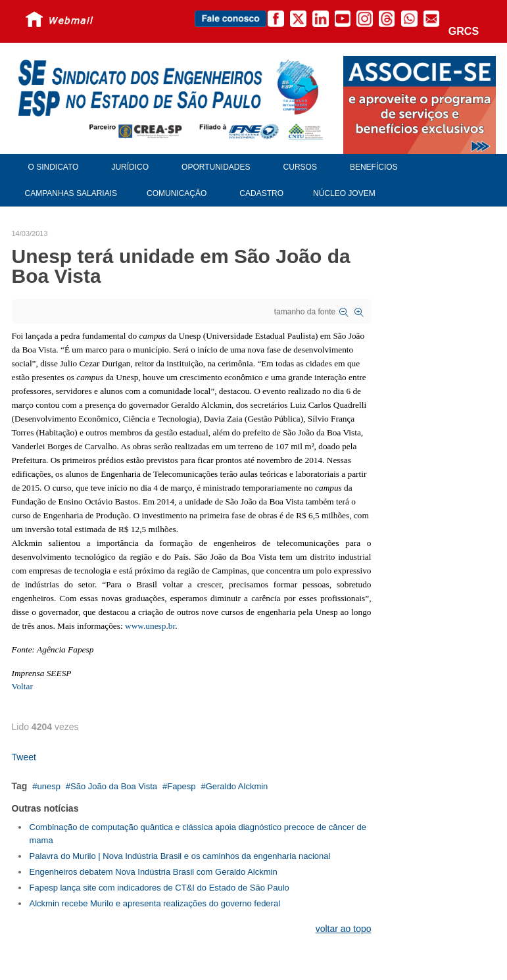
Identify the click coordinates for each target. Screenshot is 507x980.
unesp (48, 786)
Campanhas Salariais (71, 193)
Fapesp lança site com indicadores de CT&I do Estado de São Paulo (159, 888)
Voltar (22, 686)
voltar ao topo (344, 929)
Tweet (24, 757)
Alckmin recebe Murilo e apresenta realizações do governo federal (155, 903)
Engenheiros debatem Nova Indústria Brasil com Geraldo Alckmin (154, 872)
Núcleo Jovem (344, 193)
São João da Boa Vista (114, 786)
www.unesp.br (150, 626)
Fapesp (181, 786)
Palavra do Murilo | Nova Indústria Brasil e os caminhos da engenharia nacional (180, 856)
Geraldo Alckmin (237, 786)
